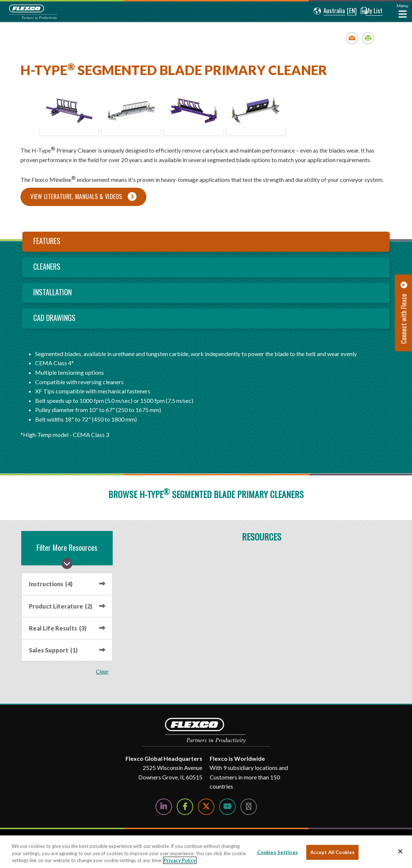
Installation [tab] (53, 292)
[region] (206, 852)
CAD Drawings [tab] (54, 318)
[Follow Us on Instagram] (249, 807)
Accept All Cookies (332, 852)
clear (104, 671)
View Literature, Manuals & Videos (76, 197)
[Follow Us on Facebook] (185, 807)
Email (352, 38)
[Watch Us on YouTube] (227, 807)
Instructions (51, 584)
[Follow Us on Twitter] (206, 807)
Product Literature (61, 606)
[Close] (400, 851)
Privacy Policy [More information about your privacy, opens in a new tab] (180, 860)
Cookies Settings (278, 852)
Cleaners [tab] (47, 266)
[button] (325, 11)
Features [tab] (47, 241)
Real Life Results (58, 628)
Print (368, 38)
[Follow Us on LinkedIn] (164, 807)
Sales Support (53, 650)
